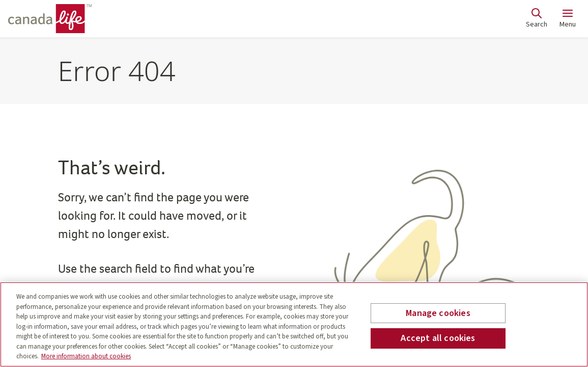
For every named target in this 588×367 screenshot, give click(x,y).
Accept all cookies (438, 338)
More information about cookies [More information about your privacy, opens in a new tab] (86, 356)
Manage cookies (438, 313)
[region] (294, 324)
